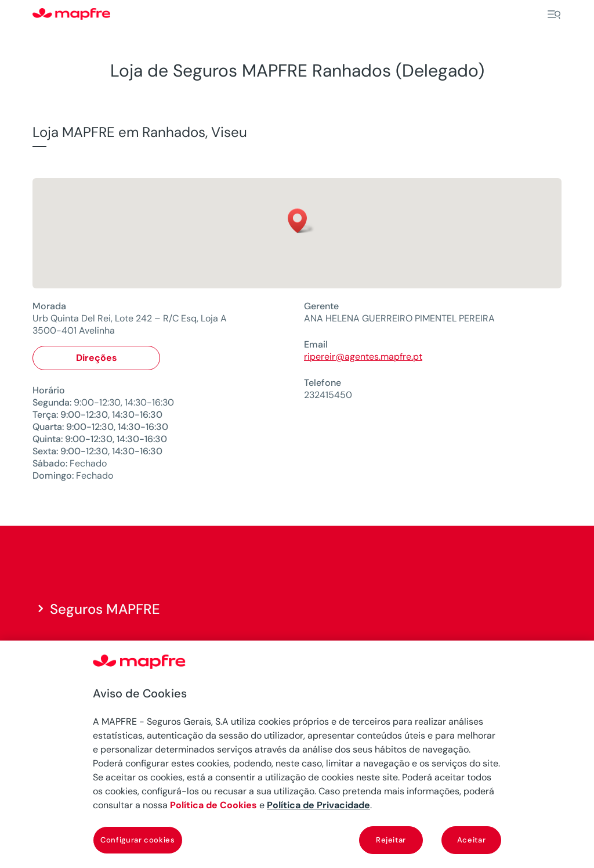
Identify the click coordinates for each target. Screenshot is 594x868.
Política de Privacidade (318, 805)
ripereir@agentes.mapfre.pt (363, 357)
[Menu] (554, 15)
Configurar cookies (138, 840)
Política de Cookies (213, 805)
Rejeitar (391, 840)
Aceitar (472, 840)
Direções (97, 358)
